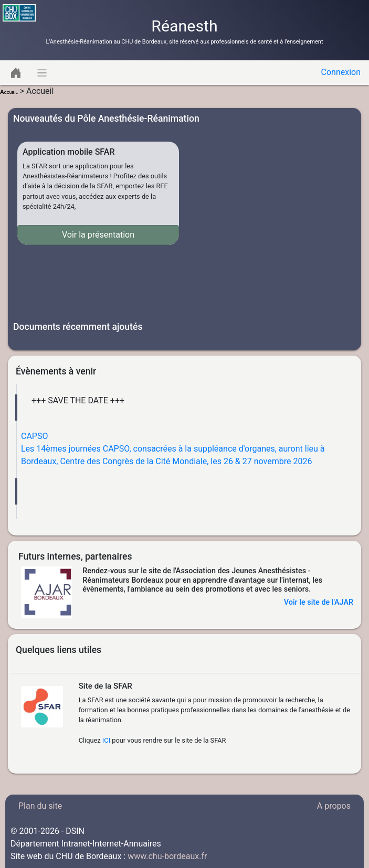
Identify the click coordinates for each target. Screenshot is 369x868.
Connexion (341, 72)
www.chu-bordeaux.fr (167, 856)
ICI (106, 740)
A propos (334, 806)
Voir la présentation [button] (98, 235)
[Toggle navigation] (16, 73)
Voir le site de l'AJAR (319, 602)
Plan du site (40, 806)
